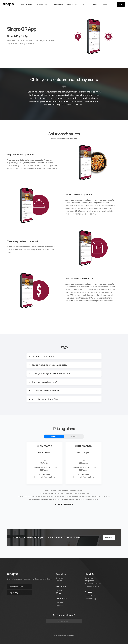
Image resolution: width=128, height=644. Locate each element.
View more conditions (64, 504)
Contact (95, 4)
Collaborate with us (92, 586)
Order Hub (59, 578)
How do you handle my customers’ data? (49, 365)
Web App (59, 590)
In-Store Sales (57, 4)
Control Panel (90, 596)
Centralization (27, 4)
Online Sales (42, 4)
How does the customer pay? (44, 382)
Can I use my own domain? (43, 356)
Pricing (84, 4)
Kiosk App (59, 603)
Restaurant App (91, 599)
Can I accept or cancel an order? (46, 391)
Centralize (61, 574)
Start (121, 4)
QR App (58, 593)
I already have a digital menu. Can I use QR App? (52, 374)
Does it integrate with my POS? (45, 399)
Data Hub (59, 581)
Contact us (109, 538)
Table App (59, 605)
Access (106, 4)
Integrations (72, 4)
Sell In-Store (62, 599)
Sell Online (61, 586)
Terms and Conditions (93, 583)
